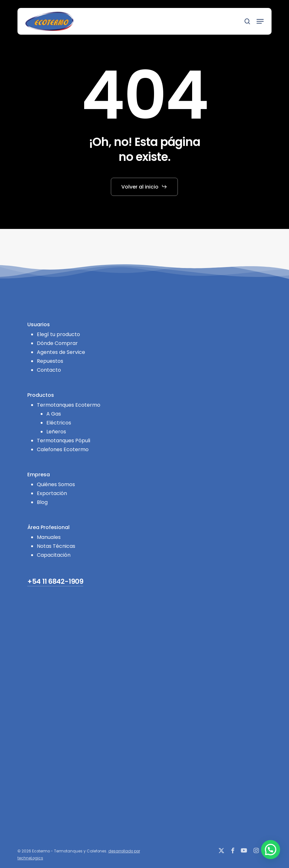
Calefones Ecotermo (63, 449)
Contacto (49, 370)
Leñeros (56, 432)
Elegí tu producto (58, 334)
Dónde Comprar (57, 343)
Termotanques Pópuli (64, 441)
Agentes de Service (61, 352)
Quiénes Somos (56, 484)
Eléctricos (59, 423)
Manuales (49, 537)
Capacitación (54, 555)
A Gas (54, 414)
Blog (42, 502)
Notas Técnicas (56, 546)
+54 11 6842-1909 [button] (55, 582)
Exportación (52, 493)
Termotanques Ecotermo (69, 405)
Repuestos (50, 361)
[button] (260, 21)
